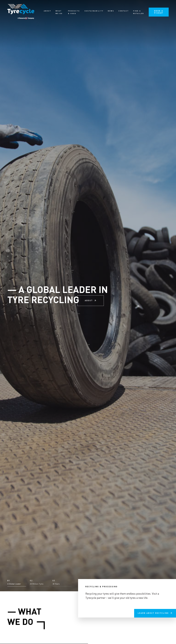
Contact (124, 11)
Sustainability (94, 11)
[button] (17, 636)
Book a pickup (159, 12)
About (47, 11)
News (111, 11)
